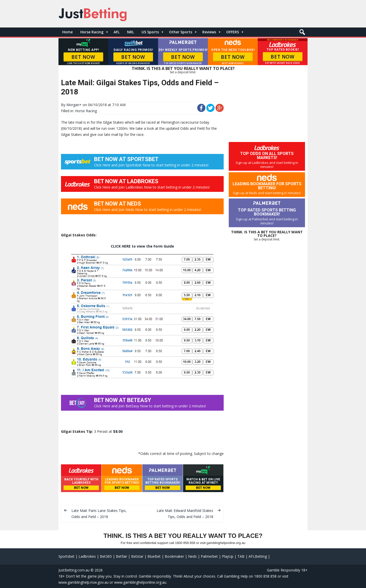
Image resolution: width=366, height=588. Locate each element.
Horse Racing (92, 32)
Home (67, 32)
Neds (192, 556)
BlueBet (154, 556)
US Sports (150, 32)
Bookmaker (174, 556)
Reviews (209, 32)
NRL (131, 32)
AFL (117, 32)
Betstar (137, 556)
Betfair (121, 556)
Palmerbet (209, 556)
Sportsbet (66, 556)
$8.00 (118, 431)
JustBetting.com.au (74, 570)
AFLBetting (258, 556)
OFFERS (233, 32)
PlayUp (228, 556)
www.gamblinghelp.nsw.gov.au (83, 582)
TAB (241, 556)
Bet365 (106, 556)
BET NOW (83, 57)
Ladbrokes (87, 556)
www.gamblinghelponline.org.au (140, 582)
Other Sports (181, 32)
